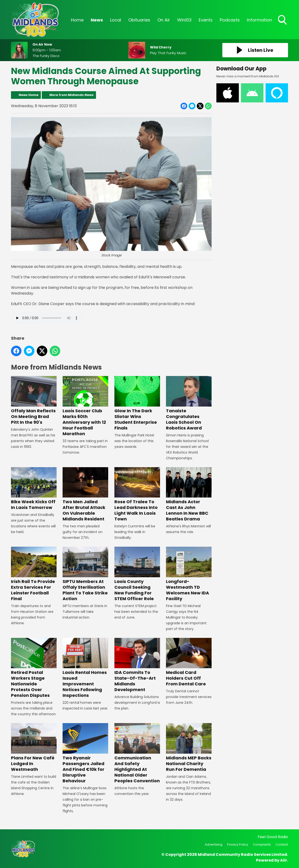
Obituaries (139, 20)
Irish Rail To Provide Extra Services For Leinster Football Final (34, 574)
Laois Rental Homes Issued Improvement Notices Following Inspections (85, 668)
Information (259, 20)
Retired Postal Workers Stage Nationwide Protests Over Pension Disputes (34, 668)
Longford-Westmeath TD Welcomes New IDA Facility (189, 574)
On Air (164, 20)
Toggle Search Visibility (283, 20)
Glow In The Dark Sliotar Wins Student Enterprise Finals (137, 404)
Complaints (262, 844)
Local (116, 20)
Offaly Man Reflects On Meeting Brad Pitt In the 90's (34, 401)
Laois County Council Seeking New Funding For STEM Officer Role (137, 574)
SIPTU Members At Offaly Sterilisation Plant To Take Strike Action (85, 574)
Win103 (184, 20)
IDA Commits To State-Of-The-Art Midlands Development (137, 665)
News (97, 20)
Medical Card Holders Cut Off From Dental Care (189, 662)
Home (77, 20)
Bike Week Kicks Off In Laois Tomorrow (34, 489)
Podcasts (230, 20)
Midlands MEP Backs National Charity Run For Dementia (189, 748)
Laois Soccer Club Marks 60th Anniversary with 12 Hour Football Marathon (85, 406)
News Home (29, 95)
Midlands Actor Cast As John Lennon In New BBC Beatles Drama (189, 495)
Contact (282, 844)
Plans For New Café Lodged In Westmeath (34, 748)
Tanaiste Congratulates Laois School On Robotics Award (189, 404)
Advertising (214, 844)
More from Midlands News (72, 95)
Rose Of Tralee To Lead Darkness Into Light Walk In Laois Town (137, 495)
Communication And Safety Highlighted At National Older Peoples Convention (137, 753)
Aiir (284, 860)
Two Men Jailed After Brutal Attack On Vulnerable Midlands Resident (85, 495)
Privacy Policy (238, 844)
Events (206, 20)
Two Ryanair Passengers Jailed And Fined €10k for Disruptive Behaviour (85, 753)
